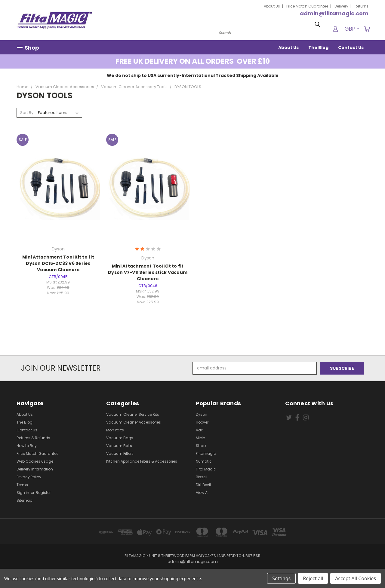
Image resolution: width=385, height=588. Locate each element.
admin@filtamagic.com (334, 13)
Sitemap (24, 500)
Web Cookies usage (35, 461)
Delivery (341, 6)
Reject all (313, 578)
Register (43, 493)
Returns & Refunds (33, 438)
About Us (272, 6)
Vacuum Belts (119, 446)
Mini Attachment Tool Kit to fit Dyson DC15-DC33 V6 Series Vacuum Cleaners (58, 263)
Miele (200, 438)
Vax (199, 430)
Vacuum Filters (120, 453)
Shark (201, 446)
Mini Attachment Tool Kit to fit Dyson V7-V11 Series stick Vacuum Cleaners (148, 272)
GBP (352, 29)
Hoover (202, 422)
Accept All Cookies (356, 578)
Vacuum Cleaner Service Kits (133, 414)
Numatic (204, 461)
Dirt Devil (203, 485)
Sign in (23, 493)
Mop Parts (115, 430)
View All (203, 493)
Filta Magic (206, 469)
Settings (281, 578)
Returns (362, 6)
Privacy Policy (29, 477)
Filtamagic (206, 453)
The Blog (318, 47)
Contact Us (351, 47)
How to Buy (27, 446)
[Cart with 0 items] (367, 29)
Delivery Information (35, 469)
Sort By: (27, 113)
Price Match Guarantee (307, 6)
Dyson (202, 414)
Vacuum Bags (120, 438)
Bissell (202, 477)
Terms (22, 485)
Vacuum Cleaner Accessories (134, 422)
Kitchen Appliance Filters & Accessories (142, 461)
